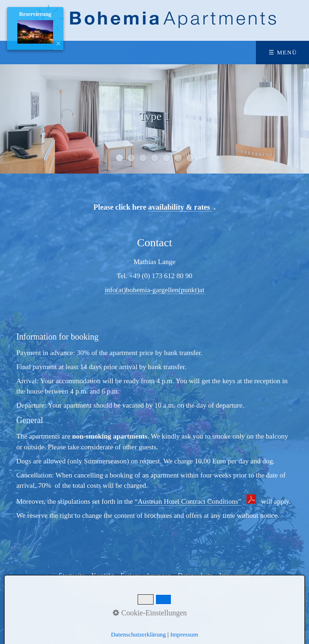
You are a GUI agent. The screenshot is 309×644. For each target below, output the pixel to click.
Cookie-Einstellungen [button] (150, 613)
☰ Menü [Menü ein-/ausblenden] (283, 53)
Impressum (184, 634)
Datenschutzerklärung (138, 634)
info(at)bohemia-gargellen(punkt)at (154, 290)
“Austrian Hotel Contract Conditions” (188, 501)
